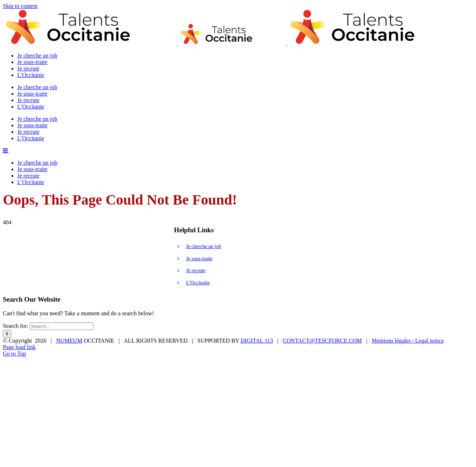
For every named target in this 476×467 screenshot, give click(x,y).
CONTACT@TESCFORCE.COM (322, 284)
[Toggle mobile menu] (6, 213)
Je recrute (196, 214)
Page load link (19, 290)
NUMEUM (69, 284)
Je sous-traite (199, 202)
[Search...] (62, 269)
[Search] (7, 277)
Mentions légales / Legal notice (408, 284)
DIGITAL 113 (257, 284)
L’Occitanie (198, 226)
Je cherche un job (204, 190)
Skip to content (20, 6)
